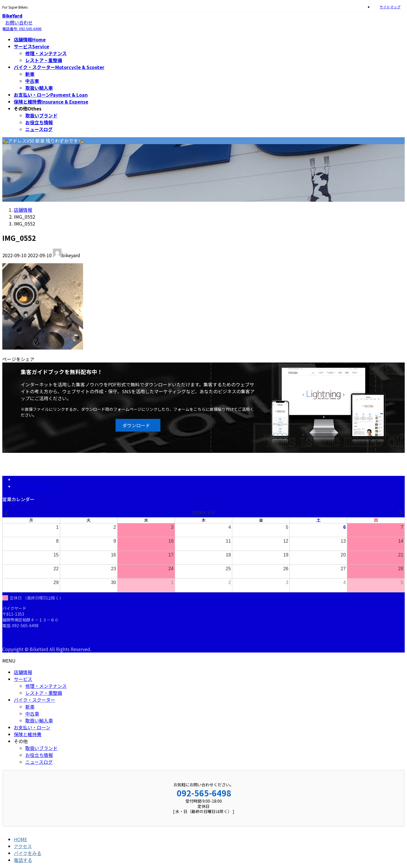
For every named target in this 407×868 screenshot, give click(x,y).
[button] (138, 425)
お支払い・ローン (32, 727)
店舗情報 (23, 672)
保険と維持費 (28, 734)
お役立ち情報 (39, 122)
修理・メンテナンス (46, 53)
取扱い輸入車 (39, 88)
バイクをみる (28, 853)
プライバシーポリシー (37, 486)
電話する (23, 860)
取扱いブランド (41, 115)
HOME (20, 839)
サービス (23, 679)
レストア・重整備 (44, 60)
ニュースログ (39, 129)
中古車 (32, 81)
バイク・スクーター (34, 700)
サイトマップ (390, 7)
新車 (30, 74)
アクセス (23, 846)
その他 (21, 741)
